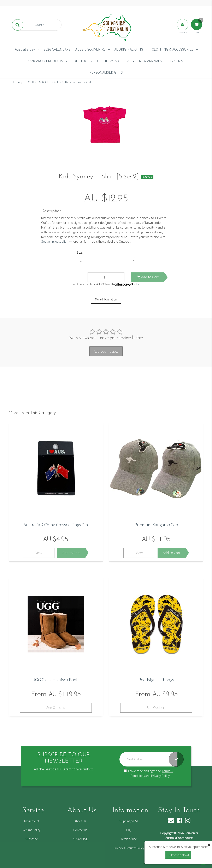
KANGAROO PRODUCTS (45, 61)
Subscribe (32, 839)
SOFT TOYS (80, 61)
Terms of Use (129, 839)
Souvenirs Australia (54, 241)
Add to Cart (148, 277)
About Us (80, 821)
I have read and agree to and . (148, 773)
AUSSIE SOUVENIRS (90, 49)
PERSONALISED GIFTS (106, 72)
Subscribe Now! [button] (178, 855)
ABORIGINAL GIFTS (129, 49)
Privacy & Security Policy (129, 848)
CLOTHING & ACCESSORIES (173, 49)
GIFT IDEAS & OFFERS (114, 61)
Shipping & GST (129, 821)
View (39, 553)
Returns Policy (31, 830)
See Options (56, 708)
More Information (106, 299)
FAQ (129, 830)
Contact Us (80, 830)
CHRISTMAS (176, 61)
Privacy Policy (160, 776)
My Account (32, 821)
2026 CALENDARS (57, 49)
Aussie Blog (80, 839)
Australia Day (25, 49)
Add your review (106, 351)
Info (136, 284)
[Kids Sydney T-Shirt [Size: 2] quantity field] (106, 277)
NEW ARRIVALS (150, 61)
